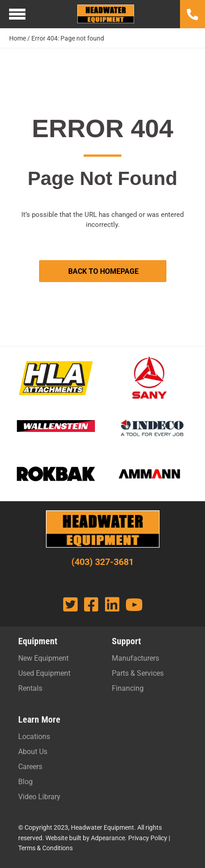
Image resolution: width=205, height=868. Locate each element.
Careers (30, 767)
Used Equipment (44, 673)
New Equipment (43, 658)
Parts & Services (138, 673)
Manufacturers (135, 658)
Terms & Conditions (45, 848)
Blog (25, 782)
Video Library (39, 797)
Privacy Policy (148, 838)
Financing (128, 688)
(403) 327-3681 (102, 562)
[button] (103, 271)
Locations (34, 737)
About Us (33, 752)
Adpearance (108, 838)
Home (17, 38)
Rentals (30, 688)
